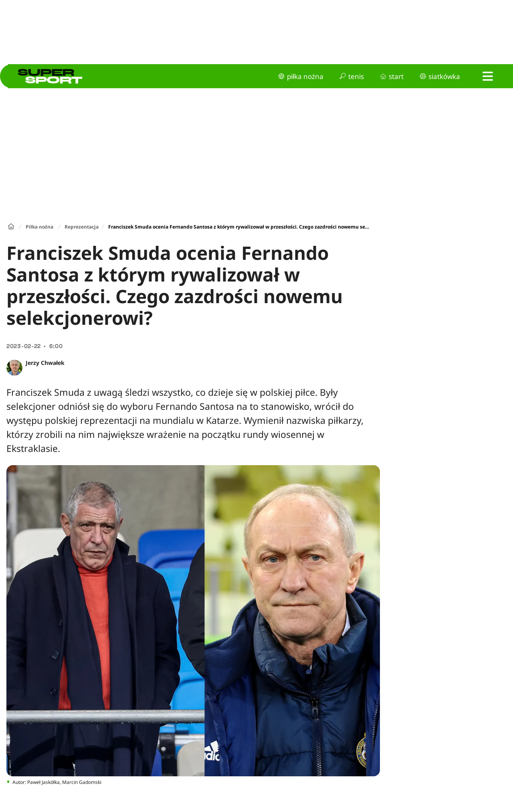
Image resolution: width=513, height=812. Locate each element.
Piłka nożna (39, 227)
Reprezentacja (82, 227)
